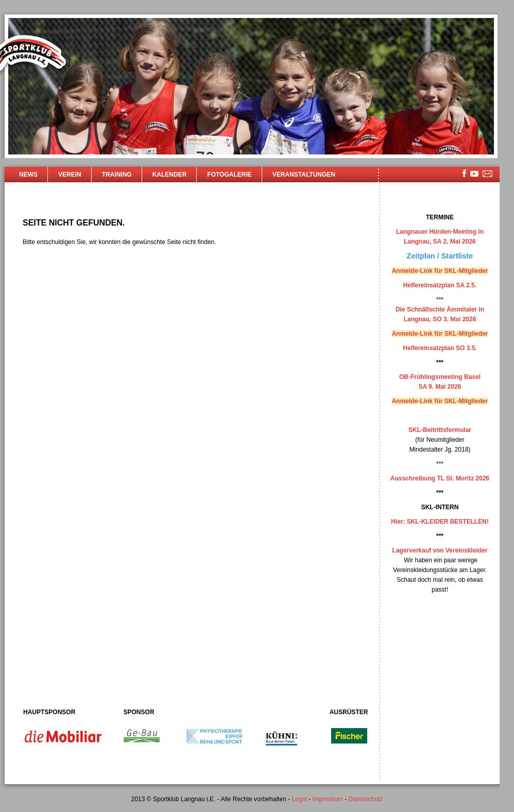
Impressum (328, 799)
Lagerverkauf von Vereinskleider (440, 550)
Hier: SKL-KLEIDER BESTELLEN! (440, 522)
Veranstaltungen (304, 175)
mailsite (488, 174)
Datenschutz (366, 799)
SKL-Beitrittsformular (440, 430)
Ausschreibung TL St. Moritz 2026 (440, 478)
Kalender (170, 175)
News (28, 175)
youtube (474, 174)
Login (299, 799)
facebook (464, 173)
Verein (70, 175)
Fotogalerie (229, 175)
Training (117, 175)
